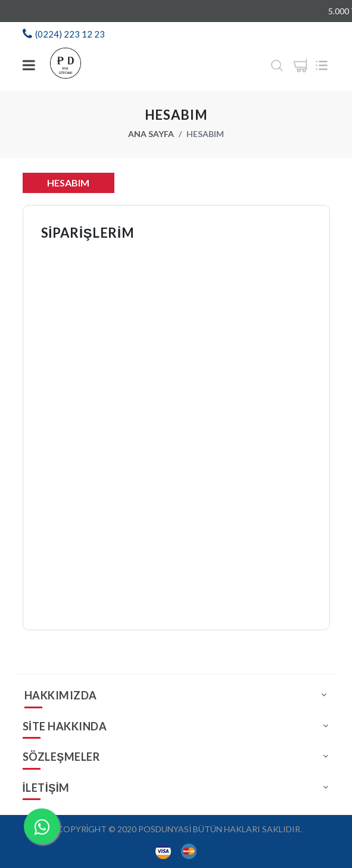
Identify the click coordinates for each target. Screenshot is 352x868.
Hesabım (68, 183)
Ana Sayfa (151, 134)
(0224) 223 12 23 (70, 34)
